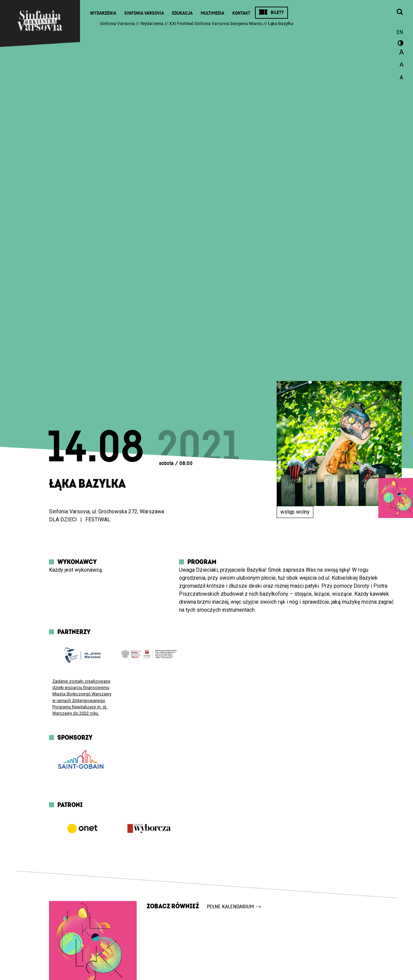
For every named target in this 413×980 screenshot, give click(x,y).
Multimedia (212, 13)
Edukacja (182, 13)
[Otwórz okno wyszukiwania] (400, 12)
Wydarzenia (103, 13)
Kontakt (241, 13)
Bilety (277, 12)
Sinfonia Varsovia (144, 13)
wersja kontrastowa (400, 44)
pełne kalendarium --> (234, 907)
